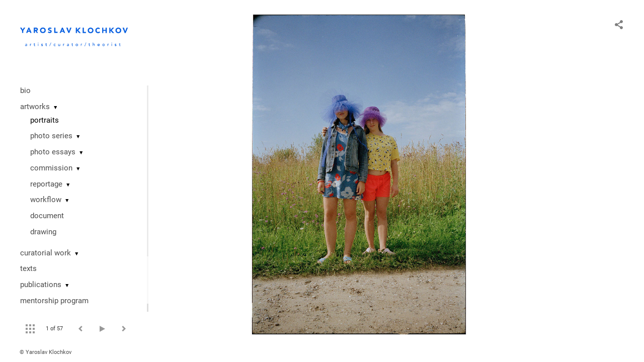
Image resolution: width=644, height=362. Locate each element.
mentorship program (54, 301)
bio (25, 90)
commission (51, 168)
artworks (35, 107)
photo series (51, 136)
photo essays (53, 152)
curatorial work (46, 253)
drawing (43, 232)
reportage (46, 184)
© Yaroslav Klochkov (46, 352)
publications (41, 285)
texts (28, 268)
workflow (46, 200)
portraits (45, 120)
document (47, 216)
